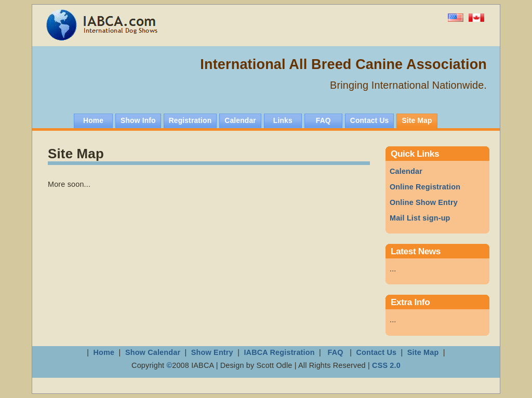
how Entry (424, 202)
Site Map (423, 352)
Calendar (406, 171)
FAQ (335, 352)
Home (104, 352)
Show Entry (212, 352)
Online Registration (425, 187)
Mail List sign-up (420, 218)
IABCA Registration (279, 352)
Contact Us (376, 352)
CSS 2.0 (386, 365)
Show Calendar (154, 352)
